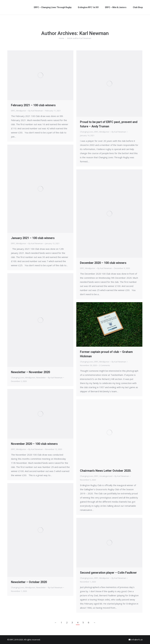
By (36, 111)
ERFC (13, 111)
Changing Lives (87, 132)
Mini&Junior (21, 111)
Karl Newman (94, 33)
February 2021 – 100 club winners (33, 105)
